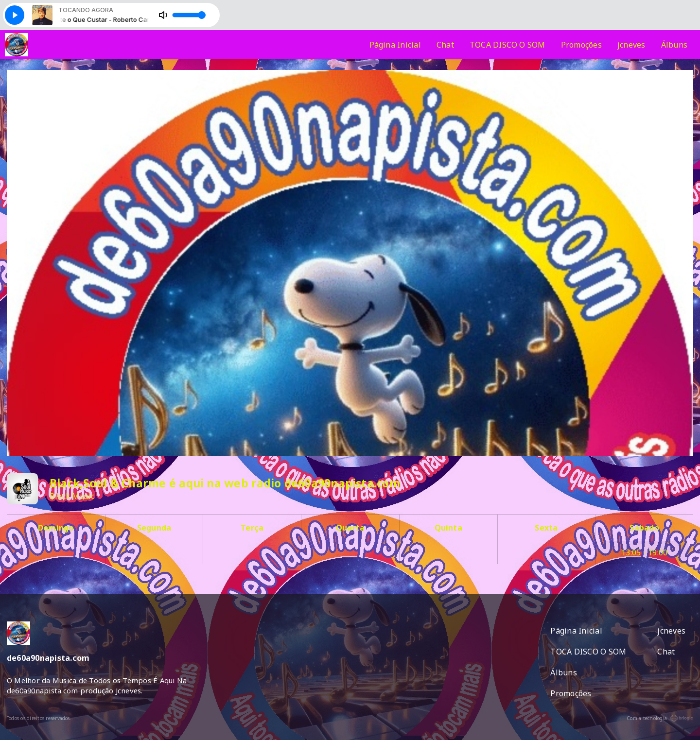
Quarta (350, 528)
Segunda (154, 528)
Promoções (581, 45)
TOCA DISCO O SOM (507, 45)
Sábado (644, 528)
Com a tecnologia (660, 718)
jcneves (631, 45)
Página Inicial (395, 45)
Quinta (448, 528)
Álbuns (674, 45)
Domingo (56, 528)
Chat (445, 45)
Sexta (546, 528)
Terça (252, 528)
